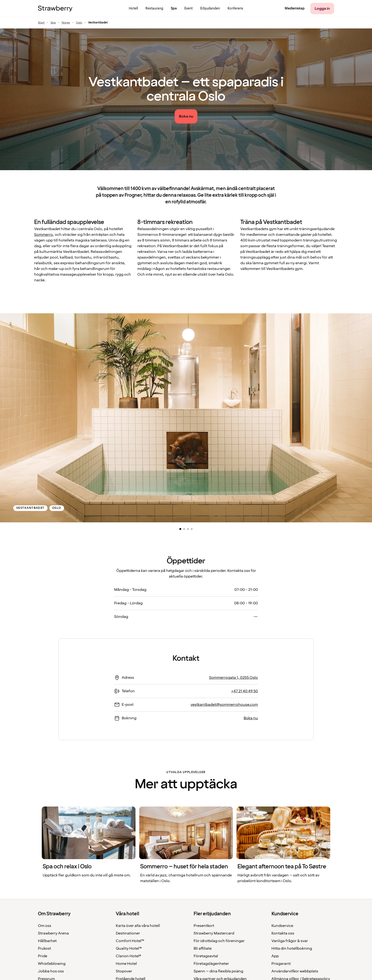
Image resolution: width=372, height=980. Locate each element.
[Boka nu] (186, 116)
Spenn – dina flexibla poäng (218, 971)
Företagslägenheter (211, 964)
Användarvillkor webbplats (295, 971)
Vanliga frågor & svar (290, 941)
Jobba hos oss (51, 971)
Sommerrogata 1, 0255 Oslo (233, 678)
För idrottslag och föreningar (219, 941)
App (275, 956)
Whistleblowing (52, 964)
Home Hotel (126, 964)
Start (41, 23)
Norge (66, 23)
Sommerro (43, 235)
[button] (180, 529)
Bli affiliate (203, 948)
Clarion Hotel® (128, 956)
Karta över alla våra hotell (138, 926)
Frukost (44, 948)
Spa (53, 23)
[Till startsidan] (55, 9)
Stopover (124, 971)
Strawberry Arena (53, 933)
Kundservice (282, 926)
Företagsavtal (206, 956)
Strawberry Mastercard (214, 933)
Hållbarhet (47, 941)
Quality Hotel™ (129, 948)
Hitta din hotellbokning (292, 948)
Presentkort (204, 926)
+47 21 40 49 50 (244, 691)
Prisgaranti (281, 964)
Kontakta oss (283, 933)
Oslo (79, 23)
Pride (43, 956)
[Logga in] (322, 9)
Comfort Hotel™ (130, 941)
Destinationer (128, 933)
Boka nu (251, 718)
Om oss (45, 926)
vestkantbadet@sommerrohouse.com (224, 705)
